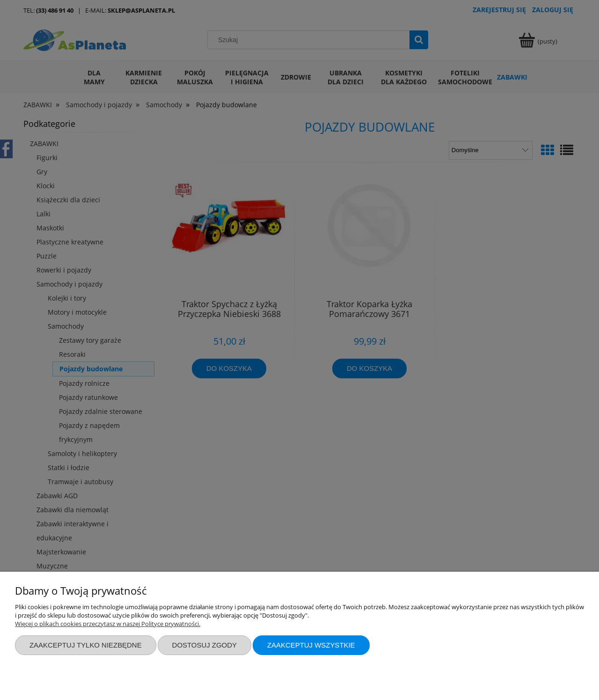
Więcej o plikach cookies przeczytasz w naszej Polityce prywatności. (108, 624)
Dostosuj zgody (205, 645)
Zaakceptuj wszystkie (311, 645)
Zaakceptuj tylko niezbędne (86, 645)
